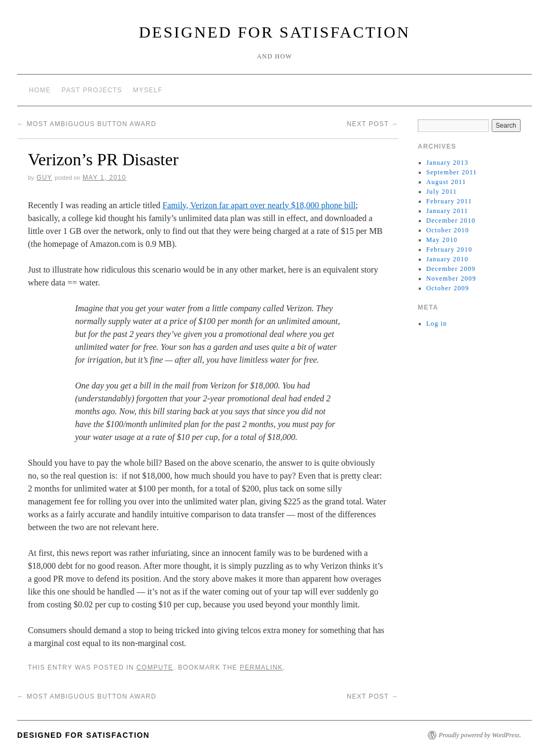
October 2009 (448, 288)
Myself (148, 90)
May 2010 (442, 240)
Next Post (373, 124)
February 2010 (449, 249)
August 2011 (446, 182)
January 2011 (447, 211)
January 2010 (447, 259)
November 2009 (451, 278)
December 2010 (451, 221)
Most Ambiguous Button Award (87, 124)
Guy (44, 178)
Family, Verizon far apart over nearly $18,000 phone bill (259, 205)
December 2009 (451, 269)
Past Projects (92, 90)
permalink (261, 667)
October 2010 (448, 230)
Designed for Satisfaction (274, 32)
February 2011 (449, 201)
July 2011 (442, 192)
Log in (437, 324)
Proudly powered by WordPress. (480, 735)
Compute (154, 667)
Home (40, 90)
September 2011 (452, 172)
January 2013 (447, 163)
